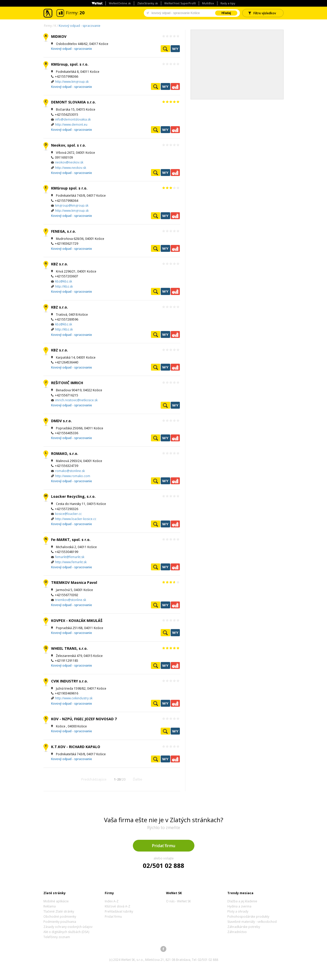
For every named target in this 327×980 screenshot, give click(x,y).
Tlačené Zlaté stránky (59, 911)
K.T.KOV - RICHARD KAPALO (76, 747)
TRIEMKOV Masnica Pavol (74, 582)
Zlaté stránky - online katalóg (48, 13)
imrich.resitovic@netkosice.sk (76, 400)
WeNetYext (175, 49)
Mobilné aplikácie (56, 901)
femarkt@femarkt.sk (70, 557)
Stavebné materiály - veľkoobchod (252, 922)
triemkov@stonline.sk (71, 600)
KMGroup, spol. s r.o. (70, 64)
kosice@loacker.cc (68, 514)
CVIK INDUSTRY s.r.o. (69, 681)
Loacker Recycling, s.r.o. (73, 496)
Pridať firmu (164, 846)
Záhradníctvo (237, 932)
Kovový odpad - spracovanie (80, 26)
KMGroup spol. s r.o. (69, 188)
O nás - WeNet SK (178, 901)
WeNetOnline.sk (120, 3)
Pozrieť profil (165, 49)
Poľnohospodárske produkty (248, 917)
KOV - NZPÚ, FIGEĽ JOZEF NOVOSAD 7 (84, 719)
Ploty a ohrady (238, 911)
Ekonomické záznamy (175, 86)
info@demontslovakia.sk (73, 119)
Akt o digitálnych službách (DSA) (66, 932)
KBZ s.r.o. (60, 264)
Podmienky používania (60, 922)
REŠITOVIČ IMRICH (67, 383)
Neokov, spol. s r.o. (68, 145)
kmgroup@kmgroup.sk (72, 205)
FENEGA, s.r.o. (63, 231)
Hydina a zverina (239, 906)
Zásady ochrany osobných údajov (68, 927)
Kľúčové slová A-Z (118, 906)
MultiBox (208, 3)
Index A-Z (112, 901)
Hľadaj (226, 13)
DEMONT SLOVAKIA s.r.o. (73, 102)
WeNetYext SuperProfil (180, 3)
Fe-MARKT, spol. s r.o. (71, 540)
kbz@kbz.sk (64, 281)
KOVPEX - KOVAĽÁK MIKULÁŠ (77, 621)
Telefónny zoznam (57, 937)
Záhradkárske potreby (244, 927)
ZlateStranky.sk (148, 3)
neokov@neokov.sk (69, 162)
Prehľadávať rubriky (119, 911)
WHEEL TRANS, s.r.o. (69, 648)
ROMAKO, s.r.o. (65, 453)
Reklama (50, 906)
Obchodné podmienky (60, 917)
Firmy (48, 26)
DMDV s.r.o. (61, 421)
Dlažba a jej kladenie (242, 901)
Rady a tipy (228, 3)
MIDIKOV (59, 36)
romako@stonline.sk (70, 471)
